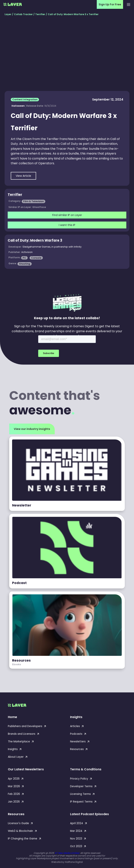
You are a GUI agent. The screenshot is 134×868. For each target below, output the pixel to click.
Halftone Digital (74, 862)
